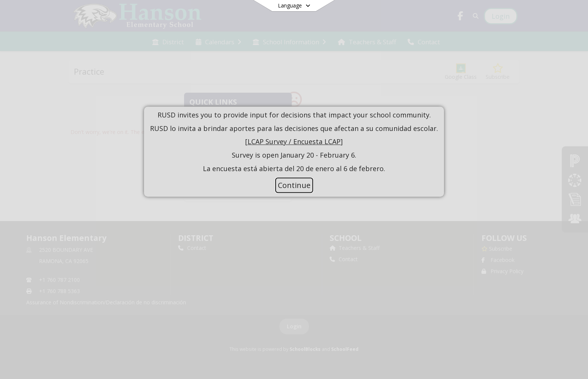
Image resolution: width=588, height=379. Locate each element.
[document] (294, 142)
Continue (294, 185)
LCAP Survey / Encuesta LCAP (294, 142)
